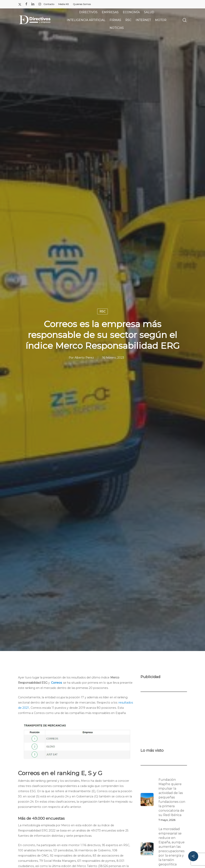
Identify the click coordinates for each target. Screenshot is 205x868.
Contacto (49, 4)
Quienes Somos (82, 4)
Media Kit (64, 4)
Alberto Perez (84, 358)
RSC (102, 311)
